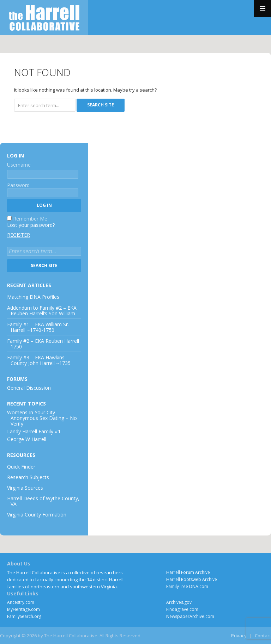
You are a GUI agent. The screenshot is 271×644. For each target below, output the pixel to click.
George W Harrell (27, 439)
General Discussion (29, 388)
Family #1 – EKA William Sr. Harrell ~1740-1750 (38, 327)
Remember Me (30, 219)
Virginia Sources (25, 488)
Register (19, 235)
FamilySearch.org (24, 616)
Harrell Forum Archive (188, 572)
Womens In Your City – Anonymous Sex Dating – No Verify (42, 418)
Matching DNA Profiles (33, 297)
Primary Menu (263, 8)
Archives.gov (179, 602)
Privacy (239, 636)
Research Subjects (28, 477)
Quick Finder (21, 467)
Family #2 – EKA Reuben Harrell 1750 (43, 344)
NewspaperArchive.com (190, 616)
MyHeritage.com (23, 609)
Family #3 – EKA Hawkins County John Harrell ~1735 (39, 360)
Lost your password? (31, 225)
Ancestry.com (21, 602)
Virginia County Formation (37, 515)
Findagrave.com (182, 609)
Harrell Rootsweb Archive (192, 579)
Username (19, 165)
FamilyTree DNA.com (187, 586)
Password (18, 185)
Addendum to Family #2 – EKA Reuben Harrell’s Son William (42, 311)
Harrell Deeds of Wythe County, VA (43, 501)
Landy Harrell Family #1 (34, 431)
